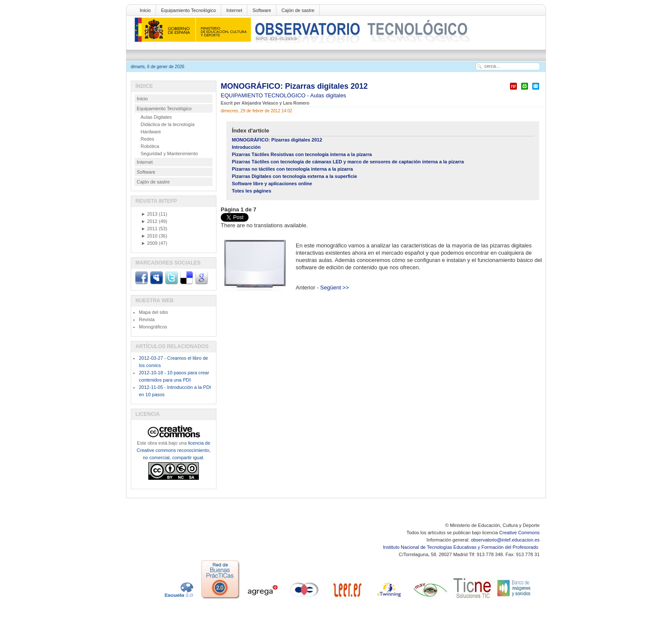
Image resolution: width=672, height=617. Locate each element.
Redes (147, 139)
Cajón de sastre (298, 10)
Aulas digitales (328, 95)
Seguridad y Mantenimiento (169, 153)
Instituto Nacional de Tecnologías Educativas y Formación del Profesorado (461, 547)
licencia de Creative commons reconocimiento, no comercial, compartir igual (174, 450)
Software (262, 10)
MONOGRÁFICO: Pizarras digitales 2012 (294, 86)
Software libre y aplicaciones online (272, 184)
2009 (149, 243)
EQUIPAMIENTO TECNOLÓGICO (264, 95)
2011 (149, 229)
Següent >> (334, 287)
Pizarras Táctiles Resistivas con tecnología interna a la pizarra (302, 154)
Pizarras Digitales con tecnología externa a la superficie (294, 176)
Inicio (145, 10)
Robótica (150, 146)
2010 (149, 236)
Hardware (151, 132)
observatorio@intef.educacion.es (505, 540)
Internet (234, 10)
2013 (149, 214)
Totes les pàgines (252, 191)
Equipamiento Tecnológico (189, 10)
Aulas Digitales (156, 117)
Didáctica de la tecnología (168, 124)
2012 (149, 221)
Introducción (246, 147)
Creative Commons (519, 533)
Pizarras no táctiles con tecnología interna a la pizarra (292, 169)
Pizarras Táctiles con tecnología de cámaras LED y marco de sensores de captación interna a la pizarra (348, 162)
